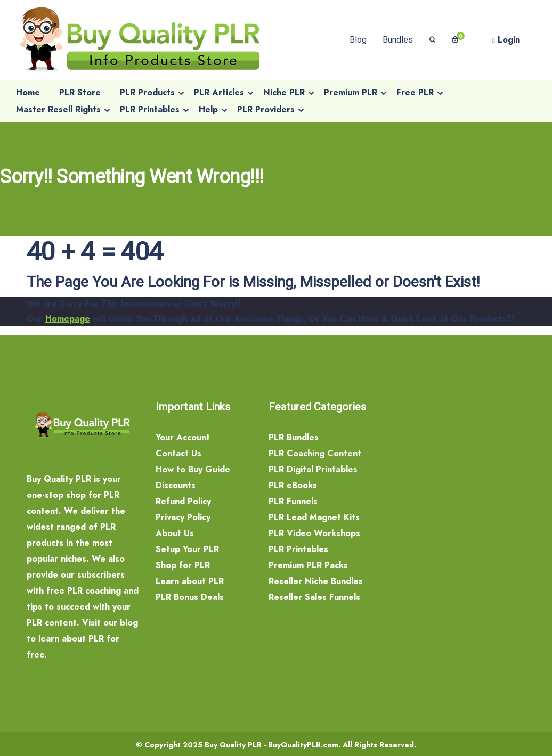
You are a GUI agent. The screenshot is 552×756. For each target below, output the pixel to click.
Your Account (183, 437)
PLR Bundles (294, 437)
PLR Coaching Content (315, 453)
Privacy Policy (183, 517)
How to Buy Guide (193, 469)
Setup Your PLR (187, 549)
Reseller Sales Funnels (314, 597)
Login (506, 40)
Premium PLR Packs (308, 565)
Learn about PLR (190, 581)
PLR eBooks (293, 485)
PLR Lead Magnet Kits (314, 517)
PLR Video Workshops (314, 533)
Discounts (176, 485)
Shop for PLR (183, 565)
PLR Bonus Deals (190, 597)
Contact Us (178, 453)
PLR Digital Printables (313, 469)
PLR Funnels (293, 501)
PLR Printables (298, 549)
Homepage (68, 319)
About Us (175, 533)
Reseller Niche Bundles (316, 581)
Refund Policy (183, 501)
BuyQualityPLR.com (303, 745)
